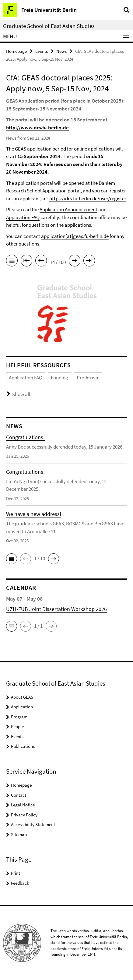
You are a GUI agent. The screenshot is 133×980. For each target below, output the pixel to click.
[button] (12, 559)
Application (22, 707)
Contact (19, 795)
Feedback (20, 883)
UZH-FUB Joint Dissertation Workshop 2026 (56, 609)
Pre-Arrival (88, 378)
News (61, 51)
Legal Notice (23, 805)
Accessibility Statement (33, 824)
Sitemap (19, 834)
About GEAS (22, 697)
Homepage (16, 51)
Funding (60, 378)
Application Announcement (68, 209)
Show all (21, 394)
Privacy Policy (24, 815)
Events (42, 51)
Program (19, 717)
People (17, 726)
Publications (23, 746)
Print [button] (16, 873)
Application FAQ (23, 217)
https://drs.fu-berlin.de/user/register (88, 198)
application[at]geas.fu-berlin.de (75, 236)
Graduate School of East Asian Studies (49, 26)
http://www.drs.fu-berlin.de (37, 127)
